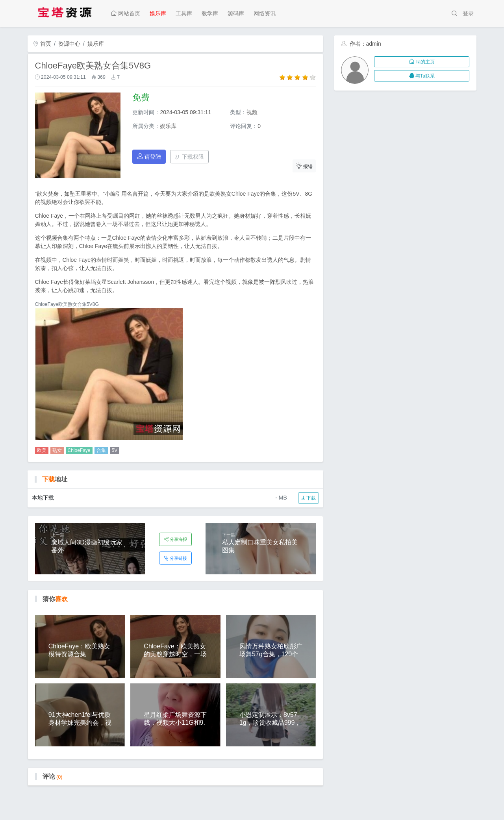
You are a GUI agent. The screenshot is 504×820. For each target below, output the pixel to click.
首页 (42, 44)
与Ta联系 (422, 76)
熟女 (57, 450)
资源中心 (69, 44)
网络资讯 (265, 13)
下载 (309, 498)
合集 (101, 450)
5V (115, 450)
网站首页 (126, 13)
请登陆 (149, 156)
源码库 (236, 13)
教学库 (210, 13)
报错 (304, 166)
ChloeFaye (79, 450)
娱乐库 (158, 13)
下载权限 (189, 157)
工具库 (184, 13)
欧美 (42, 450)
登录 (468, 13)
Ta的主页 (422, 62)
